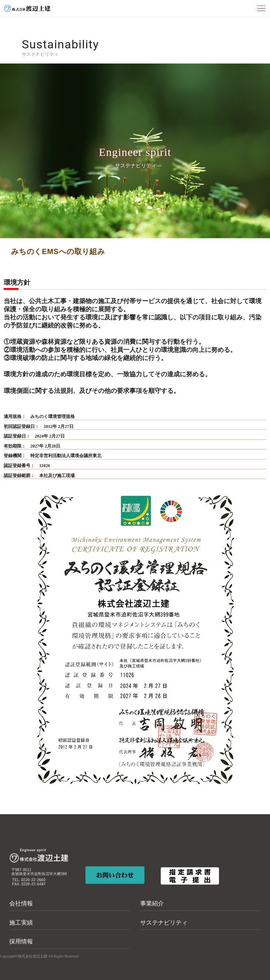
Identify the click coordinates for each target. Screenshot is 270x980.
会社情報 (21, 903)
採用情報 (21, 941)
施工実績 (21, 923)
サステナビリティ (164, 923)
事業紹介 (152, 903)
